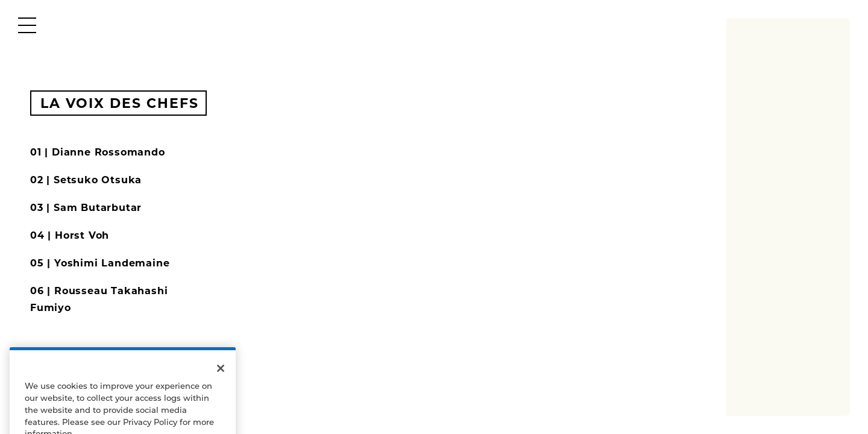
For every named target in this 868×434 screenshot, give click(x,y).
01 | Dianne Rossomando (98, 152)
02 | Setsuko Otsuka (86, 180)
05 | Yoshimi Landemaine (100, 263)
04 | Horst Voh (70, 235)
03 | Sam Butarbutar (86, 208)
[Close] (221, 376)
